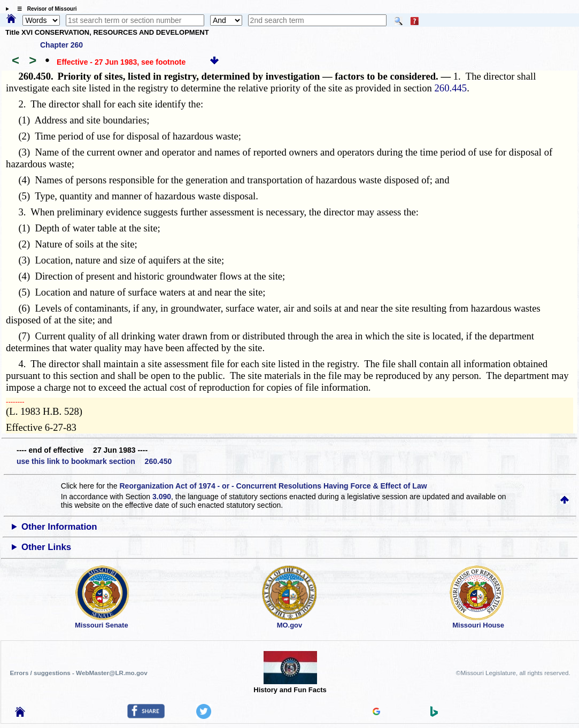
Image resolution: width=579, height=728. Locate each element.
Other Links (46, 547)
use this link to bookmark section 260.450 (94, 461)
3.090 (162, 497)
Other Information (59, 527)
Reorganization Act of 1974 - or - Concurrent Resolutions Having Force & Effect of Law (273, 486)
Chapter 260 (61, 45)
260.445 (451, 88)
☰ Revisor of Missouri (44, 9)
